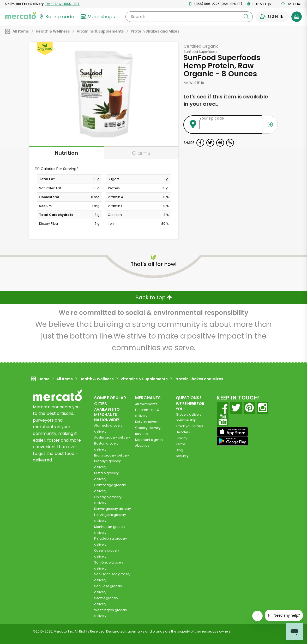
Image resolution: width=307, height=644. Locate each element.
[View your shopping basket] (297, 17)
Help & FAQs (259, 4)
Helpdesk (183, 432)
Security (182, 456)
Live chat (292, 4)
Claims (141, 153)
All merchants (146, 404)
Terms (181, 444)
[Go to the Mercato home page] (21, 15)
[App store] (232, 432)
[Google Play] (232, 441)
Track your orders (190, 426)
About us (142, 445)
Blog (179, 450)
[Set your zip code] (56, 17)
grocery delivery (112, 437)
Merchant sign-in (149, 440)
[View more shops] (98, 17)
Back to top (154, 297)
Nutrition (66, 153)
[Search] (189, 17)
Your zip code (212, 118)
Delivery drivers (147, 422)
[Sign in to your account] (272, 17)
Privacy (182, 438)
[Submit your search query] (246, 17)
